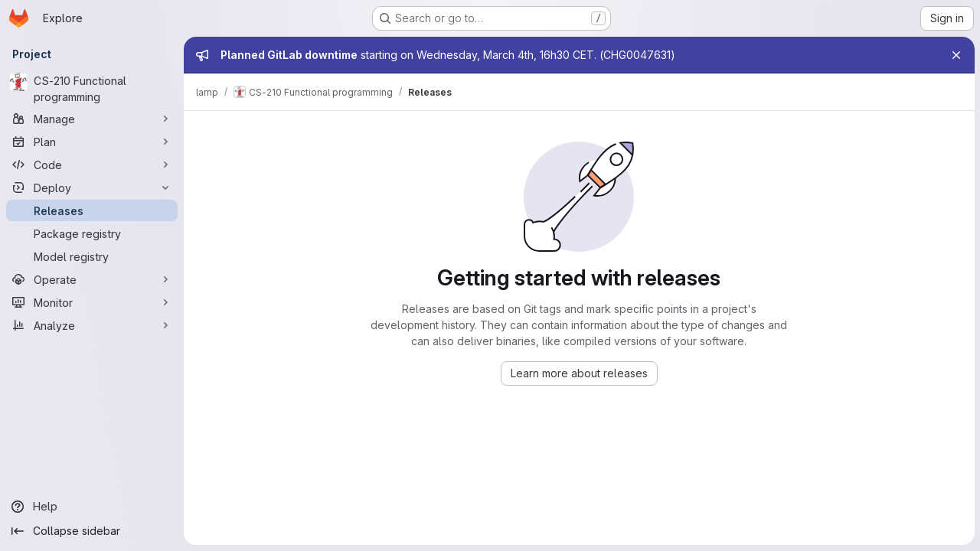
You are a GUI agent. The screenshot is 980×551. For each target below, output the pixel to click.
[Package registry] (92, 233)
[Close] (955, 55)
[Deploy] (92, 187)
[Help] (92, 507)
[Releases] (92, 210)
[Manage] (92, 119)
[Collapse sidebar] (92, 531)
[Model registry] (92, 256)
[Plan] (92, 142)
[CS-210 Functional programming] (92, 89)
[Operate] (92, 279)
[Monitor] (92, 302)
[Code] (92, 165)
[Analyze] (92, 325)
